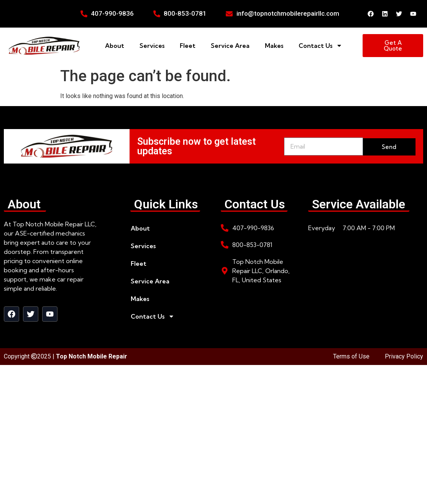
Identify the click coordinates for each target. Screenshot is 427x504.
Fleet (188, 46)
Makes (274, 46)
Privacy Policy (404, 356)
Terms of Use (351, 356)
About (115, 46)
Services (152, 46)
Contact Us (320, 46)
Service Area (230, 46)
